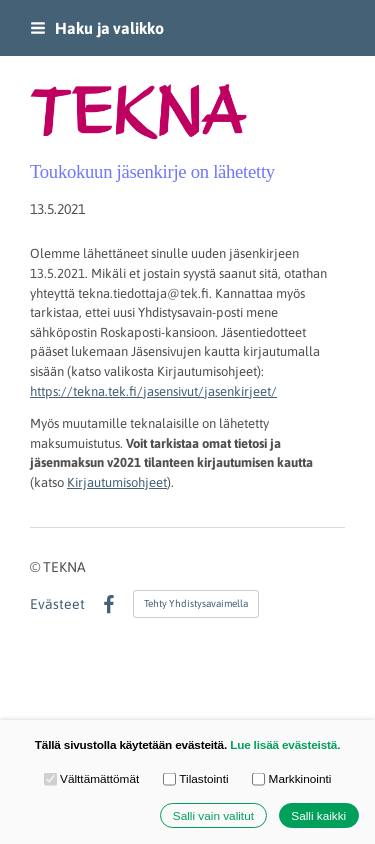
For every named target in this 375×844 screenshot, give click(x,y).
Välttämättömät (92, 778)
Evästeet (57, 604)
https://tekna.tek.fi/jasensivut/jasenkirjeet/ (153, 391)
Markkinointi (291, 778)
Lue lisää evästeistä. (285, 744)
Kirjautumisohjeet (117, 482)
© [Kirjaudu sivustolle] (36, 567)
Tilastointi (196, 778)
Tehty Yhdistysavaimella (196, 603)
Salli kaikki (318, 815)
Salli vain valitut (213, 815)
